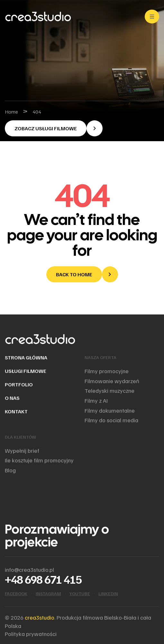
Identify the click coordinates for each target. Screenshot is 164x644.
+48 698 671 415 (43, 579)
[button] (54, 128)
